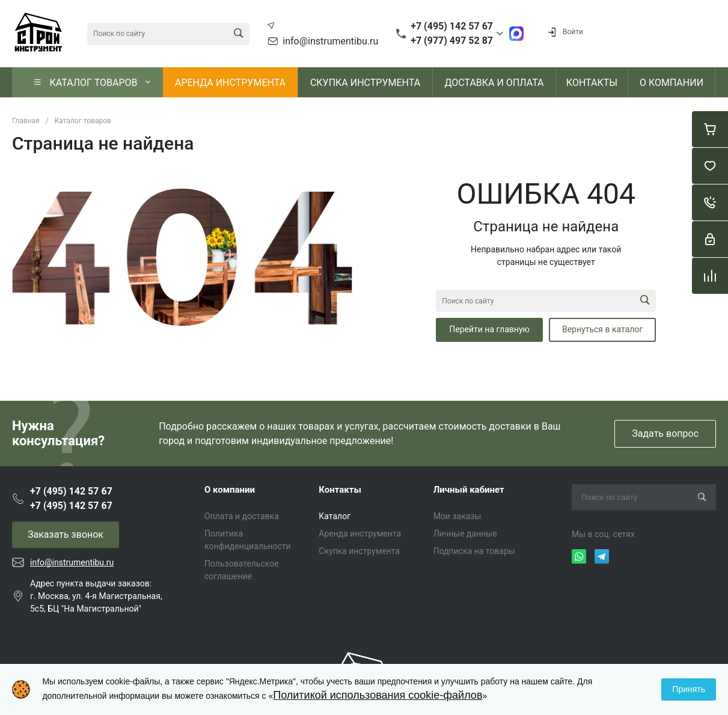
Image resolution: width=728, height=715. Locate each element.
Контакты (340, 490)
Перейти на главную (489, 329)
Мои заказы (457, 516)
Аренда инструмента (360, 534)
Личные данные (465, 534)
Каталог (335, 516)
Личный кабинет (469, 490)
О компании (230, 490)
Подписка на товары (474, 551)
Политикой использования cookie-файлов (378, 695)
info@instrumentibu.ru (330, 41)
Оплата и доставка (242, 516)
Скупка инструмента (359, 551)
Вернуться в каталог (602, 329)
